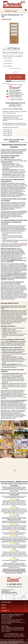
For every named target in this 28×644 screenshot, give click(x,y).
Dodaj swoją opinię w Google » (14, 573)
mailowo (15, 244)
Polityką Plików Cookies (14, 641)
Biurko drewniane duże (14, 475)
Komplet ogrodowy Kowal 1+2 (14, 464)
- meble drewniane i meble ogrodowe (14, 460)
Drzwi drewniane (7, 19)
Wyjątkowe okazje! (11, 11)
